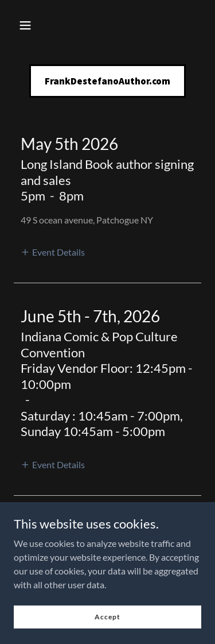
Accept (107, 617)
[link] (107, 81)
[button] (25, 25)
